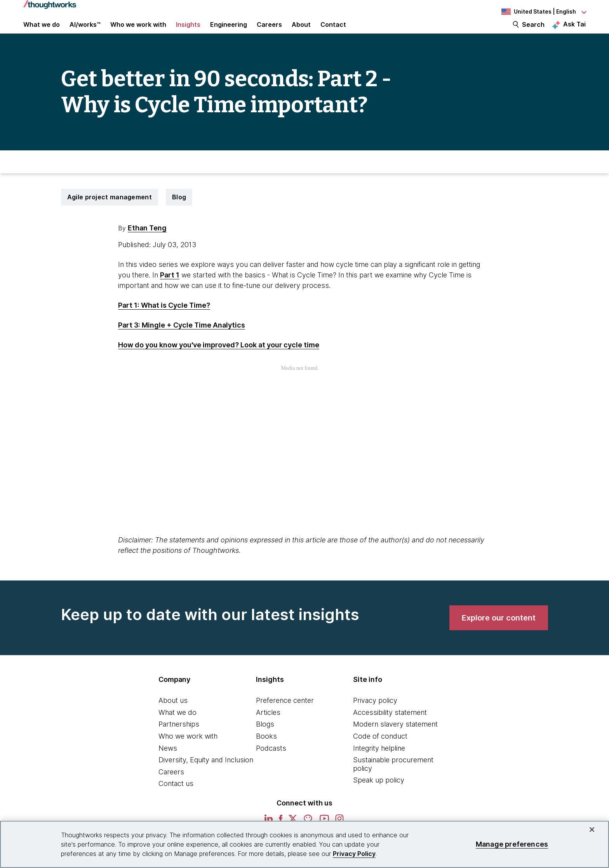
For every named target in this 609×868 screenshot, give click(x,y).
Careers (171, 787)
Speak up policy (379, 795)
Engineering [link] (229, 32)
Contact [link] (333, 32)
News (168, 763)
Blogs (265, 739)
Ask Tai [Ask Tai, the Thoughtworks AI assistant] (574, 31)
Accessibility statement (390, 727)
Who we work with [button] (138, 32)
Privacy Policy (354, 854)
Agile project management (110, 212)
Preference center (285, 715)
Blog (179, 212)
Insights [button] (188, 32)
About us (173, 715)
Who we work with (188, 751)
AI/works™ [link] (85, 32)
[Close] (592, 830)
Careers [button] (269, 32)
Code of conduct (380, 751)
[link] (499, 633)
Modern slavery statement (395, 739)
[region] (304, 844)
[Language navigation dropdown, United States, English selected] (543, 12)
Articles (268, 727)
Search (533, 32)
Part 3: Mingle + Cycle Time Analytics (182, 340)
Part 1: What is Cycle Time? (164, 320)
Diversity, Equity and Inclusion (206, 775)
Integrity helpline (379, 763)
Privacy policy (375, 715)
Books (266, 751)
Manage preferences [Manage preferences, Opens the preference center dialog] (512, 844)
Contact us (176, 798)
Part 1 (170, 290)
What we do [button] (42, 32)
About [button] (301, 32)
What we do (177, 727)
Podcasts (271, 763)
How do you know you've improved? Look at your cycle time (219, 360)
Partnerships (179, 739)
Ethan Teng (147, 243)
